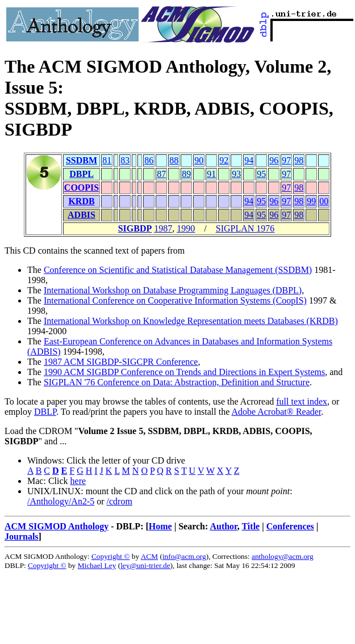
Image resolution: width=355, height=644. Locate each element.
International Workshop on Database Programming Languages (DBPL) (173, 290)
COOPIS (82, 188)
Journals (22, 536)
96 (274, 160)
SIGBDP (135, 228)
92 (224, 160)
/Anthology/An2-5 (61, 501)
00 (324, 201)
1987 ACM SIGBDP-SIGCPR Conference (121, 362)
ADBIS (82, 215)
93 (236, 174)
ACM (149, 556)
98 (299, 160)
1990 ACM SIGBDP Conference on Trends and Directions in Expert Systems (184, 372)
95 (261, 174)
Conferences (290, 526)
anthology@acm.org (283, 556)
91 (211, 174)
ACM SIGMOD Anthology (57, 526)
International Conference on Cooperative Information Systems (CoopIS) (175, 300)
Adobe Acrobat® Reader (276, 412)
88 (174, 160)
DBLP (45, 412)
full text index (302, 401)
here (78, 481)
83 (125, 160)
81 (107, 160)
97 (286, 160)
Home (160, 526)
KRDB (81, 201)
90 (199, 160)
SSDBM (82, 160)
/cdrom (120, 501)
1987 (163, 228)
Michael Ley (97, 565)
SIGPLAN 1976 (245, 228)
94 (249, 160)
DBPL (82, 174)
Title (250, 526)
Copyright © (111, 556)
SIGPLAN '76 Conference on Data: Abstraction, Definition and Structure (177, 382)
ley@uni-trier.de (145, 565)
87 (161, 174)
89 (186, 174)
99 (311, 201)
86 (149, 160)
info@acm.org (184, 556)
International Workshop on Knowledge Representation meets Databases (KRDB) (191, 321)
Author (223, 526)
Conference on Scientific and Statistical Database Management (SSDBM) (178, 270)
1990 (186, 228)
